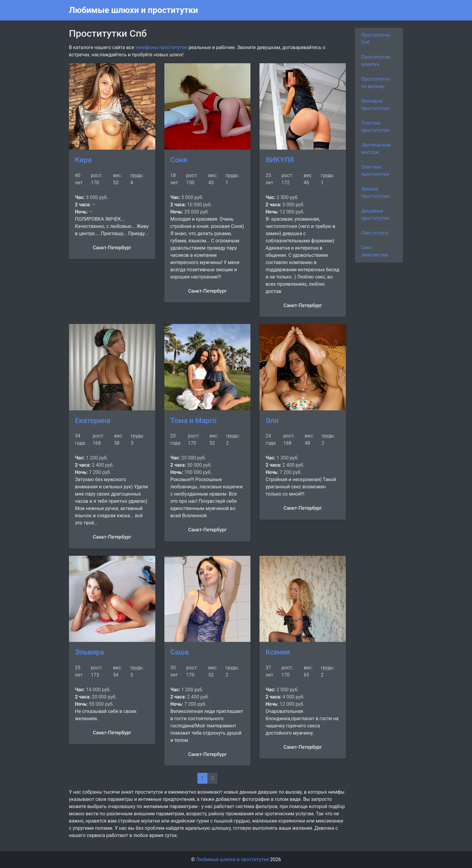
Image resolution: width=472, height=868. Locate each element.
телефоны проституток (161, 47)
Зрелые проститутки (375, 193)
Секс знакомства (375, 251)
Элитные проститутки (375, 171)
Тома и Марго (194, 421)
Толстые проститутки (375, 127)
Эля (272, 421)
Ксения (278, 652)
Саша (180, 652)
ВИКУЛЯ (280, 160)
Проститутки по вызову (376, 83)
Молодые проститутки (375, 105)
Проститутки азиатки (376, 61)
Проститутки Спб (376, 39)
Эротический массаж (376, 149)
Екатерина (93, 421)
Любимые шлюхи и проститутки (134, 10)
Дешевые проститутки (375, 215)
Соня (179, 160)
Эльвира (89, 652)
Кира (83, 160)
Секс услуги (374, 233)
